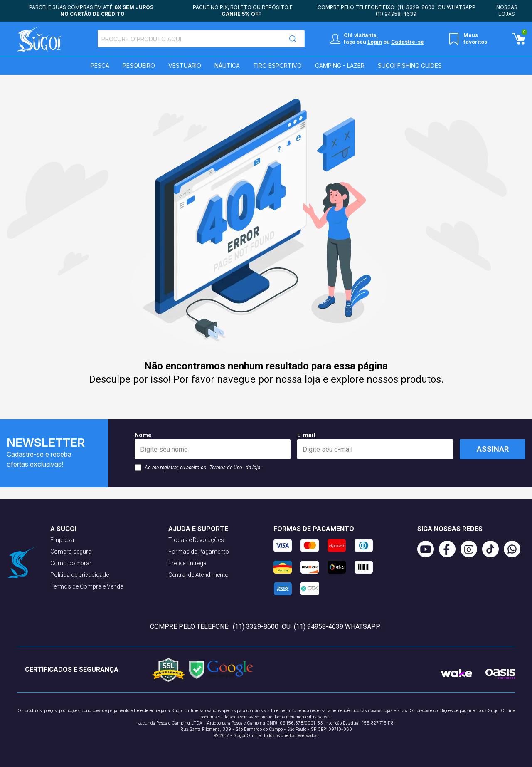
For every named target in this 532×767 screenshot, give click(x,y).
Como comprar (71, 563)
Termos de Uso (226, 468)
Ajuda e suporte (198, 529)
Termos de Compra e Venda (87, 586)
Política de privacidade (80, 575)
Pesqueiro (139, 66)
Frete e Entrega (187, 563)
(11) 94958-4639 (396, 14)
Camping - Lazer (340, 66)
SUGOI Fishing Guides (410, 66)
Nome (213, 445)
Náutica (227, 66)
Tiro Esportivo (277, 66)
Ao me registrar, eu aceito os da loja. (198, 468)
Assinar (493, 449)
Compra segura (71, 552)
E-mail (375, 445)
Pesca (100, 66)
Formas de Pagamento (199, 552)
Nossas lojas (507, 11)
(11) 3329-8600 (416, 7)
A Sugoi (63, 529)
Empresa (62, 540)
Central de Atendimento (198, 575)
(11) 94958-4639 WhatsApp (337, 627)
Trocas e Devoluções (196, 540)
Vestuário (185, 66)
